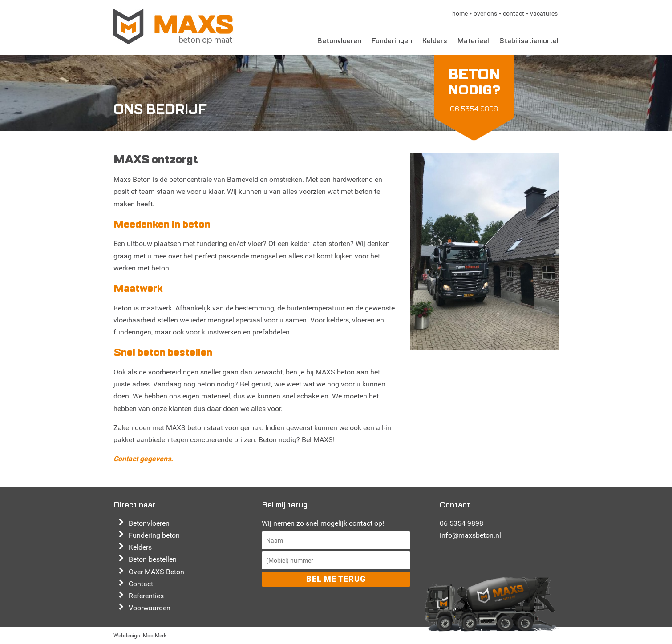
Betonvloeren (339, 41)
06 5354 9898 (461, 523)
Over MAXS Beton (156, 572)
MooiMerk (155, 636)
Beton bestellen (153, 559)
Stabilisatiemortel (529, 41)
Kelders (435, 41)
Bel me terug (336, 579)
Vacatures (544, 13)
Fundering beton (154, 535)
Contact (514, 13)
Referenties (146, 596)
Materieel (473, 41)
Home (460, 13)
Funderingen (392, 41)
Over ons (485, 13)
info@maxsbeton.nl (470, 535)
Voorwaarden (150, 608)
